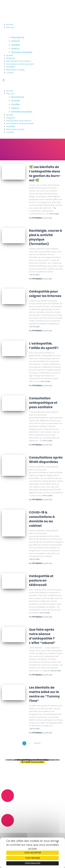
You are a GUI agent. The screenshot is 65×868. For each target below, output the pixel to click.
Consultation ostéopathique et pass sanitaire (43, 403)
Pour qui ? (11, 27)
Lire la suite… (54, 214)
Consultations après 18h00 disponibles (46, 460)
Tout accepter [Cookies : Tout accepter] (33, 853)
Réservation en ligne (15, 70)
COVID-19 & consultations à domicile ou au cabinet (42, 519)
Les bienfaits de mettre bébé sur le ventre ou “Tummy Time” (44, 694)
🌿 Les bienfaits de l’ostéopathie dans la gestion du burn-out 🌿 (45, 174)
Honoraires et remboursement (20, 64)
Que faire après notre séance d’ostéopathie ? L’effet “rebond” (42, 636)
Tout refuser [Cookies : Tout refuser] (33, 858)
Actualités (11, 67)
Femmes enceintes (22, 52)
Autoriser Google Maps (33, 762)
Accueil (10, 24)
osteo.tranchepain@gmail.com (17, 830)
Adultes (16, 45)
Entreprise (11, 58)
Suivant (37, 743)
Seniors (15, 49)
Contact (10, 73)
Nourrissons (18, 37)
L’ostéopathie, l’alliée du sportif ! (44, 346)
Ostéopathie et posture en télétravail (41, 580)
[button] (32, 80)
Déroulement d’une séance (19, 61)
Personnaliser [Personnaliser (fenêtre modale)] (33, 863)
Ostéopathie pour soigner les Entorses (45, 294)
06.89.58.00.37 (8, 805)
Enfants (16, 41)
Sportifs (10, 55)
